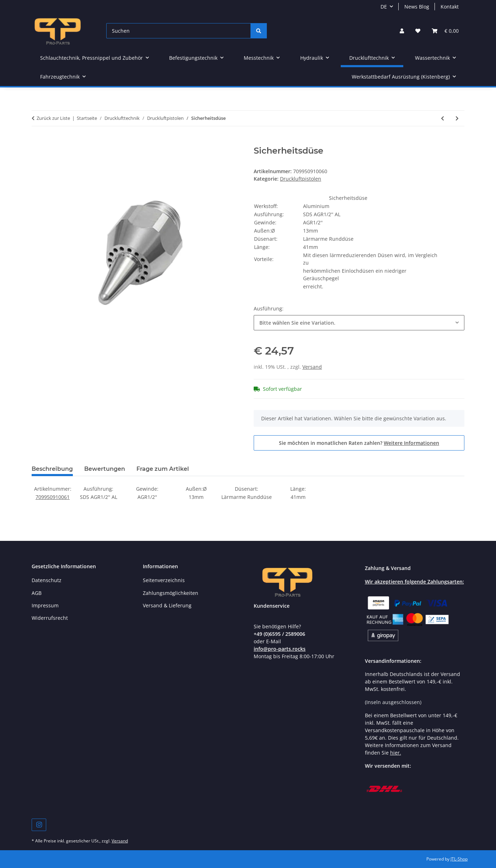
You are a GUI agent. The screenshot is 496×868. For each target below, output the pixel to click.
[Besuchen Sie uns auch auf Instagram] (39, 825)
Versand (312, 367)
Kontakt (450, 7)
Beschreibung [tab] (52, 469)
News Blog (417, 7)
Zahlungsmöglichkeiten (171, 593)
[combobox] (359, 323)
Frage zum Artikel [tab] (163, 469)
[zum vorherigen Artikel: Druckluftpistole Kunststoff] (443, 118)
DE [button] (384, 7)
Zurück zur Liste (53, 118)
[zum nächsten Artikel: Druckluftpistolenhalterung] (457, 118)
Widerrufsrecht (50, 618)
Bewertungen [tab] (105, 469)
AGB (37, 593)
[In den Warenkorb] (37, 142)
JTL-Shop (459, 859)
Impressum (45, 605)
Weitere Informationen (411, 443)
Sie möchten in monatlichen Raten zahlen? (359, 443)
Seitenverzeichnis (164, 580)
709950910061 (53, 497)
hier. (396, 753)
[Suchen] (179, 31)
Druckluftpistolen (301, 179)
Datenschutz (47, 580)
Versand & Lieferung (167, 605)
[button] (402, 31)
